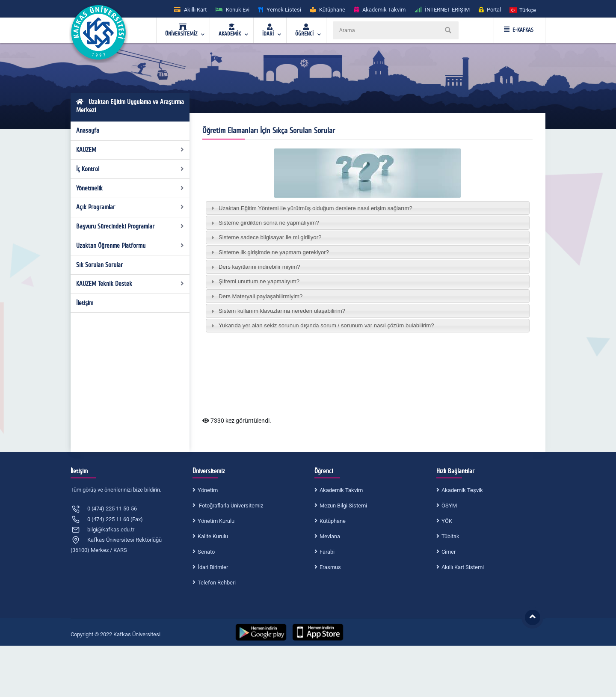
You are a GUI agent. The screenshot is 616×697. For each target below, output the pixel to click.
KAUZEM (130, 150)
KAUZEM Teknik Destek (130, 284)
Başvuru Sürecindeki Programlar (130, 226)
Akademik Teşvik (462, 490)
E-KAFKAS (519, 30)
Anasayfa (88, 131)
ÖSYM (449, 506)
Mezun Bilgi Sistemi (343, 506)
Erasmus (330, 567)
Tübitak (450, 536)
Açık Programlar (130, 207)
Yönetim (208, 490)
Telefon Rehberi (217, 583)
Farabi (327, 552)
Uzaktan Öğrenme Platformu (130, 246)
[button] (523, 10)
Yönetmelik (130, 188)
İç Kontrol (130, 169)
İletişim (85, 303)
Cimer (449, 552)
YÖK (447, 521)
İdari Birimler (213, 567)
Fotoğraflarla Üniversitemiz (230, 506)
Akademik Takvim (341, 490)
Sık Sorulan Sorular (99, 265)
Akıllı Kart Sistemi (463, 567)
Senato (206, 552)
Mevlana (330, 536)
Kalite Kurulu (213, 536)
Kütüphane (333, 521)
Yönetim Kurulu (216, 521)
